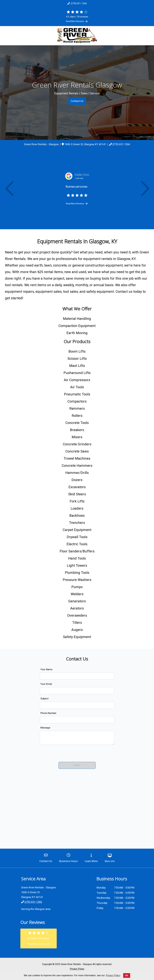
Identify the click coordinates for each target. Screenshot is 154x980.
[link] (85, 144)
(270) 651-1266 (77, 3)
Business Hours (68, 858)
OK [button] (127, 975)
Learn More (91, 858)
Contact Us (77, 101)
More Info (110, 858)
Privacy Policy (77, 969)
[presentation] (77, 753)
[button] (9, 189)
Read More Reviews (77, 21)
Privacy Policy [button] (113, 975)
